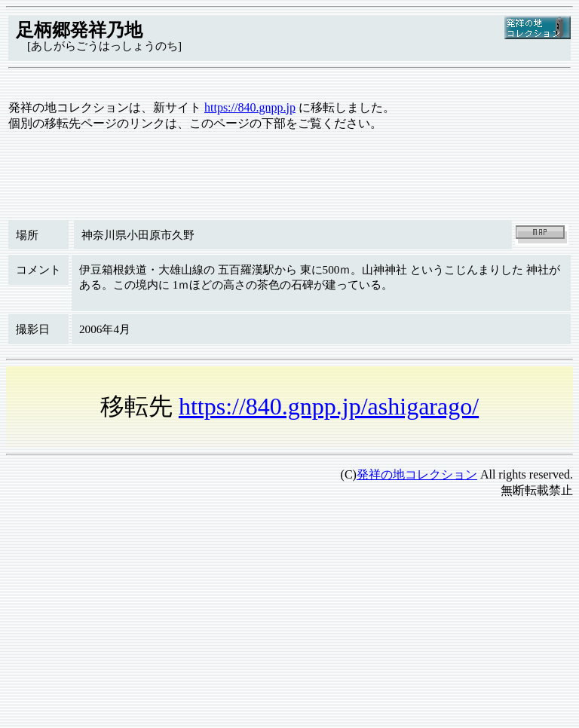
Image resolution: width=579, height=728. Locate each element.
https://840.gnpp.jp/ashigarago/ (329, 406)
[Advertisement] (289, 616)
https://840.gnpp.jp (250, 107)
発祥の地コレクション (417, 474)
